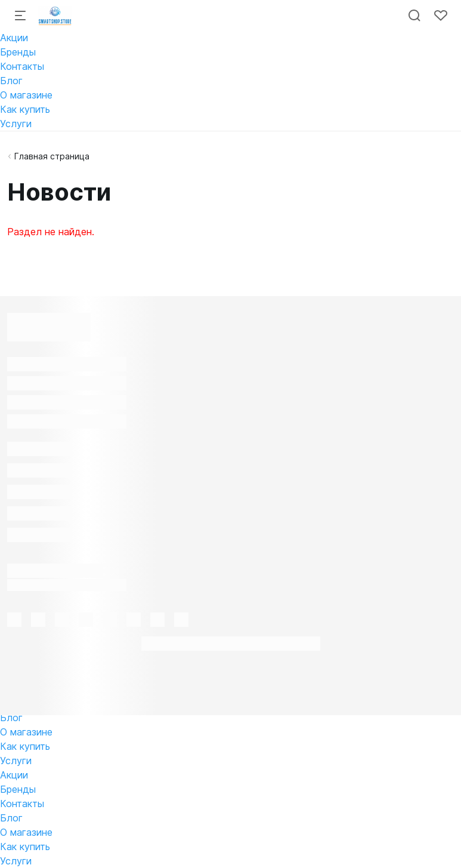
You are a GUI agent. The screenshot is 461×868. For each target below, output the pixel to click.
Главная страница (52, 156)
